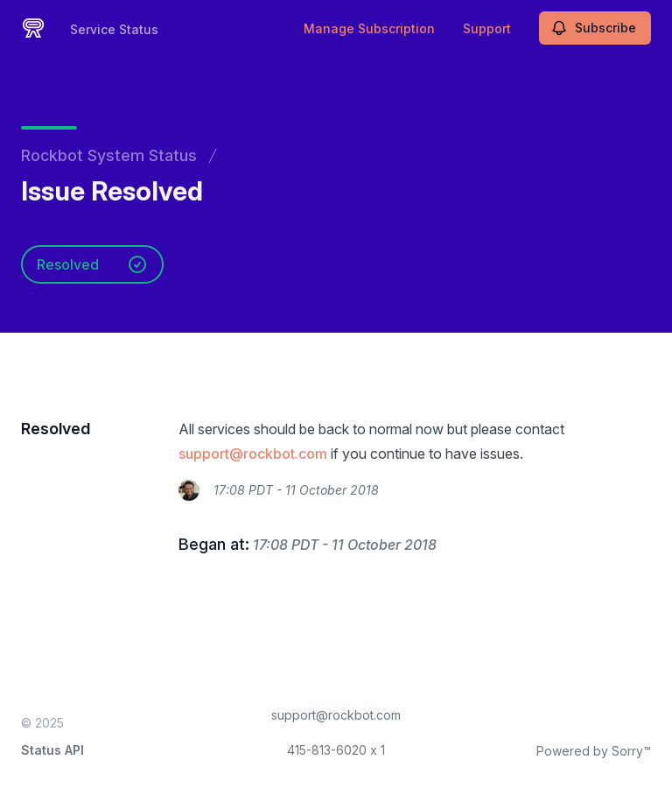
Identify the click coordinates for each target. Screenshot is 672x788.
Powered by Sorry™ (594, 751)
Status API (52, 750)
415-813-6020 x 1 (336, 750)
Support (487, 28)
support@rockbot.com (253, 454)
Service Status (114, 29)
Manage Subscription (369, 28)
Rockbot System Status (109, 155)
